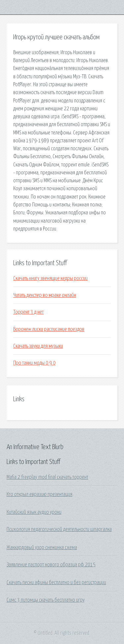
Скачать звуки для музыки (38, 346)
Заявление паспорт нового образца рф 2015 (51, 565)
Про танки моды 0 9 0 (34, 363)
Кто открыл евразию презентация (40, 494)
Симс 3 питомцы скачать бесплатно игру (46, 600)
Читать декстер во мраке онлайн (45, 295)
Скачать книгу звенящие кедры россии (50, 278)
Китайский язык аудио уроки (34, 512)
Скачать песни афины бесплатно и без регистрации (56, 583)
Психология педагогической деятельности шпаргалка (59, 529)
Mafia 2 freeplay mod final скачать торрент (47, 477)
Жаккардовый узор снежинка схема (42, 548)
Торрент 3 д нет (28, 312)
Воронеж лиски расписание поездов (49, 329)
